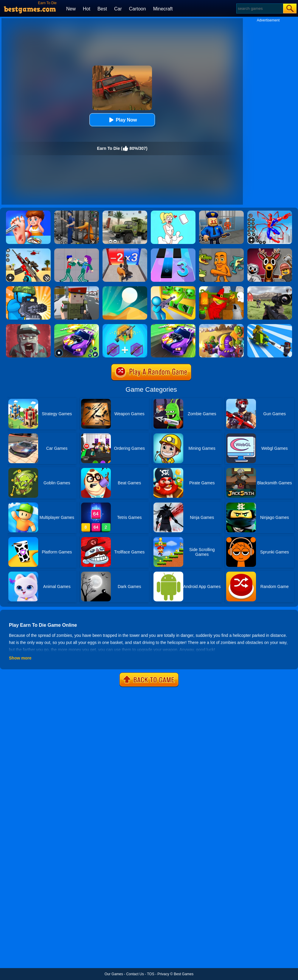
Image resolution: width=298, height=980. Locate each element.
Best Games (184, 974)
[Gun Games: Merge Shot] (125, 326)
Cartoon (138, 9)
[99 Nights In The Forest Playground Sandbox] (270, 251)
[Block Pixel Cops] (77, 288)
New (71, 9)
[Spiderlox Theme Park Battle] (270, 213)
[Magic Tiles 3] (173, 251)
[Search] (259, 8)
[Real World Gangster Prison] (77, 213)
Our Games (114, 974)
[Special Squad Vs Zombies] (221, 326)
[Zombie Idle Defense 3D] (270, 326)
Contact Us (135, 974)
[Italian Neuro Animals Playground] (221, 251)
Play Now (122, 120)
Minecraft (163, 9)
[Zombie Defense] (28, 288)
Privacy (163, 974)
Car (118, 9)
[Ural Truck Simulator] (125, 213)
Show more (20, 658)
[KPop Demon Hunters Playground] (77, 251)
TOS (150, 974)
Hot (87, 9)
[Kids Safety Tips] (28, 213)
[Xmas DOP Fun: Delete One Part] (173, 213)
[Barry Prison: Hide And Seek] (221, 213)
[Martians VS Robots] (221, 288)
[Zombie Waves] (125, 251)
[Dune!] (125, 288)
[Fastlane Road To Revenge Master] (77, 326)
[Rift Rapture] (28, 251)
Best (102, 9)
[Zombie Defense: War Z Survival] (173, 288)
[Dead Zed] (270, 288)
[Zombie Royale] (28, 326)
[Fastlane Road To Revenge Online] (173, 326)
